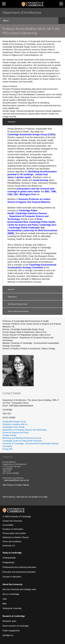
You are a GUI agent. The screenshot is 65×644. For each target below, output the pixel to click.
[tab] (32, 122)
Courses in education (12, 577)
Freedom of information (13, 529)
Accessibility (8, 525)
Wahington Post (28, 194)
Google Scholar (9, 435)
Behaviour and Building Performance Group (22, 438)
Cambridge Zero (48, 225)
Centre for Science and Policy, (23, 225)
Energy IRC (8, 449)
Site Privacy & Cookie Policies (16, 485)
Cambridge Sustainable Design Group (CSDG (31, 135)
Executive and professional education (19, 572)
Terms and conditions (12, 541)
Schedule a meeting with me (15, 424)
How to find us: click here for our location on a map (25, 497)
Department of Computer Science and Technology (25, 430)
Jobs (5, 599)
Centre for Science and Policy (16, 433)
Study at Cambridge (12, 553)
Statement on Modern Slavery (16, 537)
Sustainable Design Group (14, 422)
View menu (4, 4)
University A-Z (9, 546)
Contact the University (12, 521)
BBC (47, 192)
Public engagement (11, 631)
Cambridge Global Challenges (24, 228)
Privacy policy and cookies (14, 533)
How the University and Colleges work (19, 589)
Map (4, 604)
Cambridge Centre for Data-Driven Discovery (22, 441)
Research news (9, 621)
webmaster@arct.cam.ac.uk (17, 480)
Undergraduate (9, 558)
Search (61, 4)
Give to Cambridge (11, 594)
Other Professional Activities (18, 311)
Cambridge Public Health (42, 222)
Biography (12, 122)
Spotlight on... (9, 635)
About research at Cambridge (16, 626)
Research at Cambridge (14, 616)
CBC (16, 194)
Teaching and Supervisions (18, 304)
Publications (12, 297)
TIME (54, 192)
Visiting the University (12, 608)
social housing (40, 180)
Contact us (8, 457)
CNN (10, 194)
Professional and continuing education (19, 567)
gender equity (24, 177)
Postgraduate (8, 562)
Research (11, 289)
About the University (12, 584)
